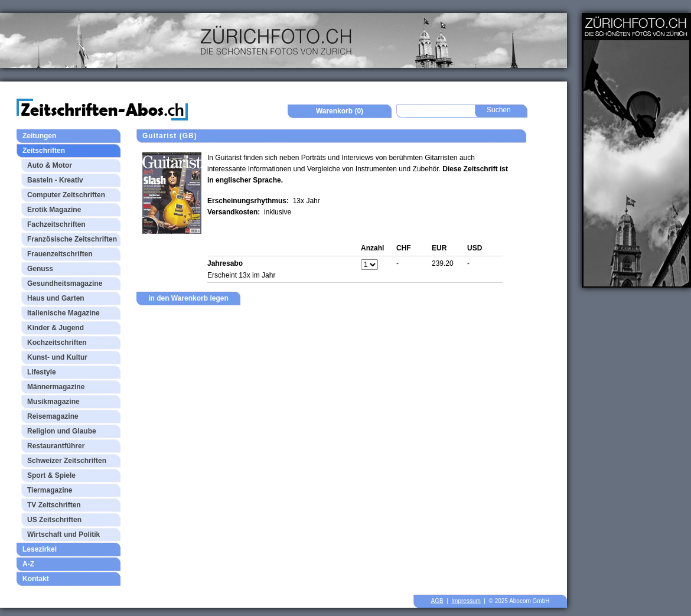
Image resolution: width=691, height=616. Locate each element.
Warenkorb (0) (340, 111)
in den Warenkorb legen (188, 298)
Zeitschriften (44, 151)
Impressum (466, 601)
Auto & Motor (50, 165)
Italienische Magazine (63, 313)
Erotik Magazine (54, 210)
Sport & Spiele (51, 475)
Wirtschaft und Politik (63, 534)
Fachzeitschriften (56, 224)
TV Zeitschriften (54, 505)
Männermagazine (56, 387)
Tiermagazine (50, 490)
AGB (437, 601)
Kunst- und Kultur (57, 357)
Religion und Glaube (62, 431)
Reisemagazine (53, 416)
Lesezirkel (40, 549)
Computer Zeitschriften (66, 195)
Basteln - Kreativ (55, 180)
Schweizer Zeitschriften (67, 461)
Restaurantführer (56, 446)
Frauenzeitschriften (60, 254)
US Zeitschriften (54, 520)
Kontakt (36, 579)
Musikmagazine (53, 402)
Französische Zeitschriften (72, 239)
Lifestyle (42, 372)
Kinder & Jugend (56, 328)
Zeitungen (39, 136)
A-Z (28, 564)
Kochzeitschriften (57, 343)
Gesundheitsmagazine (65, 283)
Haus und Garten (56, 298)
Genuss (40, 269)
